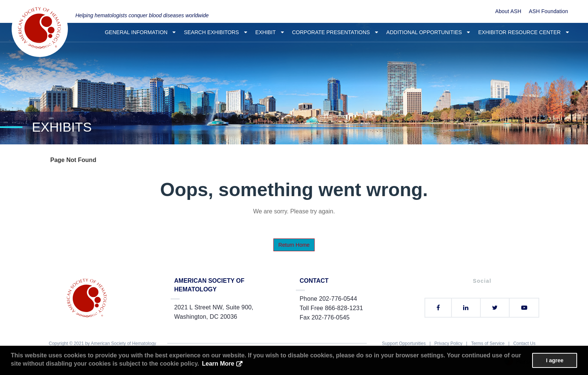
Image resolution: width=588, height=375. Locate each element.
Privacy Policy (448, 343)
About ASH (508, 11)
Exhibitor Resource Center (523, 32)
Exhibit (270, 32)
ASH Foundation (548, 11)
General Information (140, 32)
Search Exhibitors (215, 32)
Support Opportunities (404, 343)
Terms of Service (488, 343)
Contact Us (524, 343)
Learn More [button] (218, 364)
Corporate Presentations (335, 32)
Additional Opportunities (428, 32)
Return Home (294, 245)
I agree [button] (555, 360)
